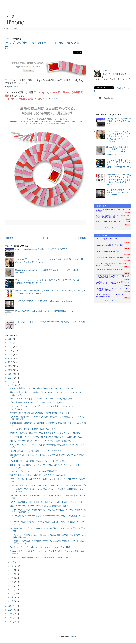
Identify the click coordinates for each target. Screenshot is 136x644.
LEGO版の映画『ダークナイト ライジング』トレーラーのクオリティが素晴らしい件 (48, 485)
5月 (12, 586)
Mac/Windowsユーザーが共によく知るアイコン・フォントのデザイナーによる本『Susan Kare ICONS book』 (119, 180)
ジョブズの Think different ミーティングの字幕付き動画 (113, 222)
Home (6, 29)
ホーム (46, 238)
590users (127, 279)
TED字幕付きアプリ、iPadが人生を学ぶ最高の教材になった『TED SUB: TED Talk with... (113, 283)
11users (128, 213)
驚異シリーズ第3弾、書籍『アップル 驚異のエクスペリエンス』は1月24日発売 (45, 433)
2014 (11, 374)
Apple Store (13, 86)
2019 (11, 355)
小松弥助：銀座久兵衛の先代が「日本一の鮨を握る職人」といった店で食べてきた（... (113, 277)
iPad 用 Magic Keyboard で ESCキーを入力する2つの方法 (41, 249)
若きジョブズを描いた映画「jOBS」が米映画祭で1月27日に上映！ (40, 557)
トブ (105, 71)
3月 (12, 593)
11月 (13, 562)
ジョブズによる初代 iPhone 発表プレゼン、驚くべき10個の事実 (113, 210)
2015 (11, 370)
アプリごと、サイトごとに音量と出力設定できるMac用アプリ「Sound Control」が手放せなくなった (119, 165)
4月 (12, 589)
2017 (11, 362)
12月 (13, 385)
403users (127, 298)
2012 (11, 382)
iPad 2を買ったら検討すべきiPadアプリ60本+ (110, 270)
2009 (11, 614)
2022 (11, 343)
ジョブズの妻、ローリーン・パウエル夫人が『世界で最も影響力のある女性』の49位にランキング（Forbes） (118, 136)
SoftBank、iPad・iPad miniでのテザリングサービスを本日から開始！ (41, 547)
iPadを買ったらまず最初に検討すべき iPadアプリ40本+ (113, 258)
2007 (11, 622)
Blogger (73, 636)
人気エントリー (101, 236)
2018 (11, 358)
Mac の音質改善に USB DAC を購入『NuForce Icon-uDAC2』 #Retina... (42, 388)
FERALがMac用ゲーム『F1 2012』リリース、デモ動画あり (37, 451)
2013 (11, 378)
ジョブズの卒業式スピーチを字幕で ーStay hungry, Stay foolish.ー (45, 301)
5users (128, 219)
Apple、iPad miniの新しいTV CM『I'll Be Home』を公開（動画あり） (41, 441)
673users (127, 273)
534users (127, 286)
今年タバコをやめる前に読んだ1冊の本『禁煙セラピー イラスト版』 (41, 413)
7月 (12, 578)
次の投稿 (9, 238)
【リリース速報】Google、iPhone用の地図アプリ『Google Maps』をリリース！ (46, 502)
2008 (11, 618)
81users (128, 225)
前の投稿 (82, 238)
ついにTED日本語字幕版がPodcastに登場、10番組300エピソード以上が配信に (113, 264)
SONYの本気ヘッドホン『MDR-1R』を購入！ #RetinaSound (37, 475)
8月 (12, 574)
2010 (11, 610)
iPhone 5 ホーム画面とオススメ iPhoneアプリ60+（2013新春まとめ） (41, 399)
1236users (127, 242)
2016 (11, 366)
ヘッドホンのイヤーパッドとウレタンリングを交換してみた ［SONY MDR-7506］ (47, 437)
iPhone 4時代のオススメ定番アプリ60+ (108, 251)
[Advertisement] (49, 14)
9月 (12, 570)
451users (127, 292)
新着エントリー (101, 206)
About (16, 29)
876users (127, 261)
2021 (11, 347)
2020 (11, 351)
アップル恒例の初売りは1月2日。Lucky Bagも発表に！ (35, 429)
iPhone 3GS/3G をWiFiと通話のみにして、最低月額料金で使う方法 (46, 311)
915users (127, 255)
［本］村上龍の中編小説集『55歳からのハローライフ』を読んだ (39, 461)
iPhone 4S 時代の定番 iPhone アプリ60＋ (109, 239)
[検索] (114, 98)
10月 (13, 566)
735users (127, 267)
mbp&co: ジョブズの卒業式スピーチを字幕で (110, 245)
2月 (12, 597)
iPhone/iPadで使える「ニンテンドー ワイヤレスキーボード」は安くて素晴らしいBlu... (113, 289)
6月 (12, 582)
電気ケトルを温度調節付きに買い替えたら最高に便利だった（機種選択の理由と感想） (113, 216)
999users (127, 248)
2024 (11, 339)
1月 (12, 601)
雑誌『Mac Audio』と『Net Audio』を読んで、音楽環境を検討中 (39, 506)
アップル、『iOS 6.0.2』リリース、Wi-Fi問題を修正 (33, 471)
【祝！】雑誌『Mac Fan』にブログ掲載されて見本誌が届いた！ (39, 403)
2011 (11, 606)
